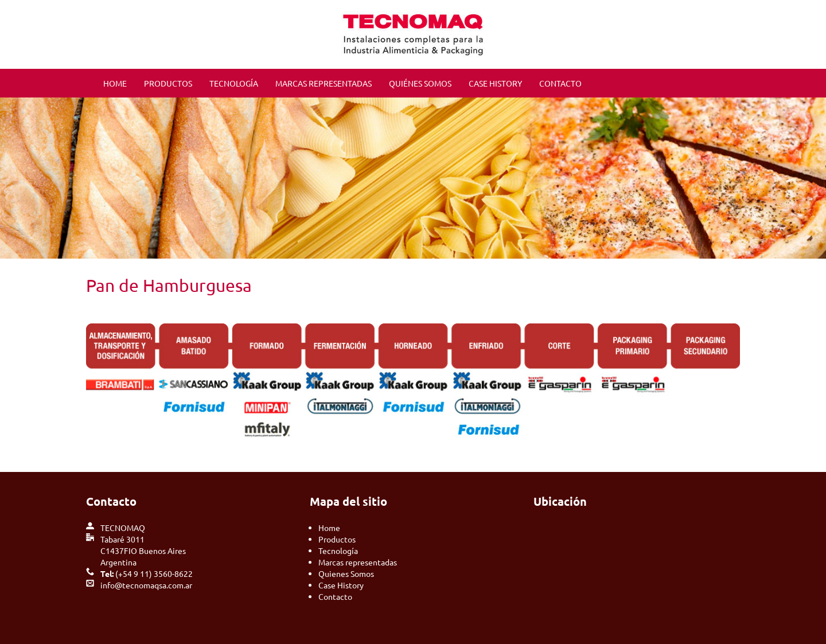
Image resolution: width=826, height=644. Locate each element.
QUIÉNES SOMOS (420, 83)
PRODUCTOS (168, 83)
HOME (115, 83)
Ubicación (560, 501)
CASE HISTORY (495, 83)
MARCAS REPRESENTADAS (324, 83)
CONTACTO (560, 83)
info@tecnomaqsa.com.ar (146, 585)
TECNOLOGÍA (234, 83)
